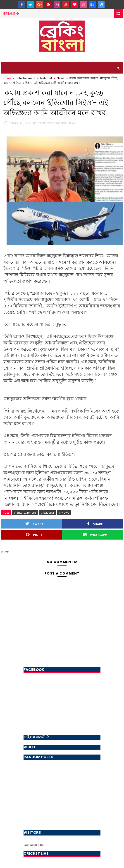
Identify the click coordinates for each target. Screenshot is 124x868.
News (61, 78)
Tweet (34, 524)
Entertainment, (44, 123)
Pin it (34, 535)
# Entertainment (25, 512)
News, (72, 123)
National (46, 78)
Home (7, 78)
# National (48, 512)
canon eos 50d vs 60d (33, 845)
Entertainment (26, 78)
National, (61, 123)
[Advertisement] (62, 794)
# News (64, 512)
